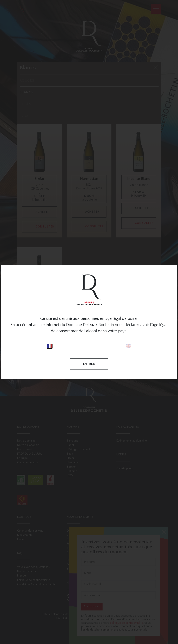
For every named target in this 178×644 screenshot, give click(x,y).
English (128, 346)
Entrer (89, 364)
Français (50, 346)
